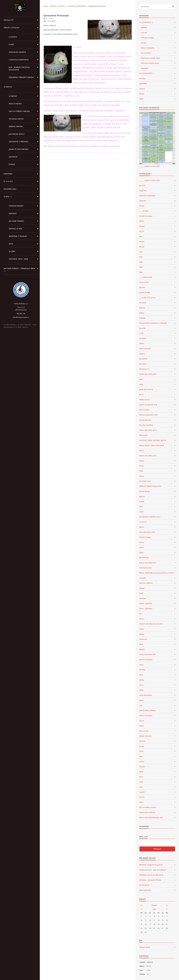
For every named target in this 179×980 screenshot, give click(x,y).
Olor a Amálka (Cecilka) (148, 807)
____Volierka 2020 (146, 277)
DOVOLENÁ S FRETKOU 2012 (150, 517)
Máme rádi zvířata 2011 (148, 563)
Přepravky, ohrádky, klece (150, 58)
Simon (142, 476)
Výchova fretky (16, 119)
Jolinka (142, 634)
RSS (22, 325)
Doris (141, 772)
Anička (142, 761)
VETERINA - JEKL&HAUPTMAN (150, 880)
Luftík (141, 333)
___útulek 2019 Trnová (147, 298)
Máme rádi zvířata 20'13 (148, 430)
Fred (141, 782)
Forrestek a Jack (145, 481)
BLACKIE (142, 185)
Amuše (142, 242)
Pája (141, 257)
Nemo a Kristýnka (146, 660)
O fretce (13, 96)
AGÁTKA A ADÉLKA (146, 583)
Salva (141, 802)
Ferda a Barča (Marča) (147, 812)
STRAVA (12, 164)
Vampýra (143, 338)
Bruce (141, 394)
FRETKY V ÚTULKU (12, 28)
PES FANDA (143, 435)
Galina (142, 726)
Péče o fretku (15, 104)
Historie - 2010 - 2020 (18, 259)
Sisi (140, 614)
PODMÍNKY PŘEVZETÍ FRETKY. (21, 77)
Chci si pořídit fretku (19, 111)
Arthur (142, 466)
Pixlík (141, 690)
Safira (141, 552)
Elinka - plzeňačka (146, 609)
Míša (141, 507)
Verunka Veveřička (146, 425)
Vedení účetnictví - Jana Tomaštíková (153, 870)
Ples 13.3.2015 (144, 410)
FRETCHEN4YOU (145, 890)
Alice (141, 267)
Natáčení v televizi (18, 236)
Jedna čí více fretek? (19, 149)
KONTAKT (13, 213)
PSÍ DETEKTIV (144, 885)
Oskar (141, 512)
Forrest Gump (144, 491)
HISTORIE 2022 (10, 189)
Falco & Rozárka (145, 349)
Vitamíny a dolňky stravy (150, 63)
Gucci (141, 665)
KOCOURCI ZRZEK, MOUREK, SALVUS (153, 440)
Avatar (142, 501)
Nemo (142, 619)
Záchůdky (145, 68)
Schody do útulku (146, 216)
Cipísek (142, 588)
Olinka (142, 221)
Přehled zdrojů (145, 947)
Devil (141, 644)
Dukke (142, 313)
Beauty (142, 649)
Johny (141, 547)
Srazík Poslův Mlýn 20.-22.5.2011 (151, 624)
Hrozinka (143, 578)
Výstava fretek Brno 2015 (148, 415)
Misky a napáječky (148, 48)
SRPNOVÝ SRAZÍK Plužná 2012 (150, 486)
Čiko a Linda (144, 731)
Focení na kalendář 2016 (148, 405)
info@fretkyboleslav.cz (21, 317)
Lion (141, 252)
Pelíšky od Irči (144, 400)
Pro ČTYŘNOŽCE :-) (146, 22)
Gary (141, 379)
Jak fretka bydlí (17, 134)
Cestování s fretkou (19, 142)
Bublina (142, 308)
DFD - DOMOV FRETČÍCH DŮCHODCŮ (19, 68)
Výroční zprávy (16, 206)
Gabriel (142, 496)
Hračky (144, 43)
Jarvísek (142, 287)
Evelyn (142, 461)
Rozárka (142, 741)
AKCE (11, 244)
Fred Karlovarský (145, 568)
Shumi (142, 231)
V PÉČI (11, 45)
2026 (154, 909)
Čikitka (142, 343)
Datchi (142, 721)
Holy (141, 787)
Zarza (141, 700)
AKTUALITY (9, 20)
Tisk (34, 325)
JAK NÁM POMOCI (16, 221)
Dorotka (142, 670)
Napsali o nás (15, 229)
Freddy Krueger (145, 537)
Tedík (141, 593)
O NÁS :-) (8, 197)
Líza (141, 705)
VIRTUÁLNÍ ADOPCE (17, 52)
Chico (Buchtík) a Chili (147, 532)
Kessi (141, 777)
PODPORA (8, 174)
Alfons (142, 451)
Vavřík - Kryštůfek (146, 603)
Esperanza (143, 639)
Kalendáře (143, 84)
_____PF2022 (144, 211)
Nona (141, 685)
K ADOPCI (13, 37)
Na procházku (146, 53)
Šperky (142, 94)
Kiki (141, 236)
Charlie (142, 797)
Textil (141, 99)
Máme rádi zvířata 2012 (148, 456)
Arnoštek (143, 598)
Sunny (142, 542)
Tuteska (142, 767)
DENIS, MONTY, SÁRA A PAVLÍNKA (152, 445)
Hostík (142, 206)
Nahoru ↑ (26, 327)
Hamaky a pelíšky (148, 38)
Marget (142, 226)
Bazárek (144, 27)
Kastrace (13, 157)
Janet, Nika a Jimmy (146, 389)
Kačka (141, 629)
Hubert (142, 792)
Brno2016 (143, 364)
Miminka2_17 (144, 369)
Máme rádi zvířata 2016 (148, 374)
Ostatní (142, 89)
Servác (142, 527)
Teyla (141, 675)
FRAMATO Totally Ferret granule (151, 865)
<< (141, 905)
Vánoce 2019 (144, 282)
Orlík (141, 262)
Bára (141, 756)
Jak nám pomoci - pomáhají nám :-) (19, 270)
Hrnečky (142, 78)
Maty (141, 384)
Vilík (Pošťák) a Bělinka (147, 710)
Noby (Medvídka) (146, 695)
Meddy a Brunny (145, 736)
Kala (141, 272)
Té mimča (143, 303)
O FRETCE (8, 87)
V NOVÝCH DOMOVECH (19, 60)
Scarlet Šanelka (145, 293)
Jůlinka (142, 680)
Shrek (141, 751)
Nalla (141, 471)
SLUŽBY (12, 251)
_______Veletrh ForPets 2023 (149, 166)
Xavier (142, 746)
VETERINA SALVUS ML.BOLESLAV (151, 875)
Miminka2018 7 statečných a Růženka (153, 323)
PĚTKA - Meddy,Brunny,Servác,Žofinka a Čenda (156, 573)
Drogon (142, 354)
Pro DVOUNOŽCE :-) (146, 73)
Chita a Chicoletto (146, 716)
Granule (144, 33)
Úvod (46, 6)
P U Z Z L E (143, 522)
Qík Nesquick (144, 558)
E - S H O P (8, 181)
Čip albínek (143, 359)
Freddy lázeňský (145, 420)
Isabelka (142, 318)
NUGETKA (143, 191)
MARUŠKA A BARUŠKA (147, 196)
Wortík (142, 247)
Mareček (142, 328)
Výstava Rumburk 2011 (148, 654)
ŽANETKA (143, 201)
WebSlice (28, 325)
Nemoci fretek (16, 126)
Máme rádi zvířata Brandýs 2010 (151, 818)
